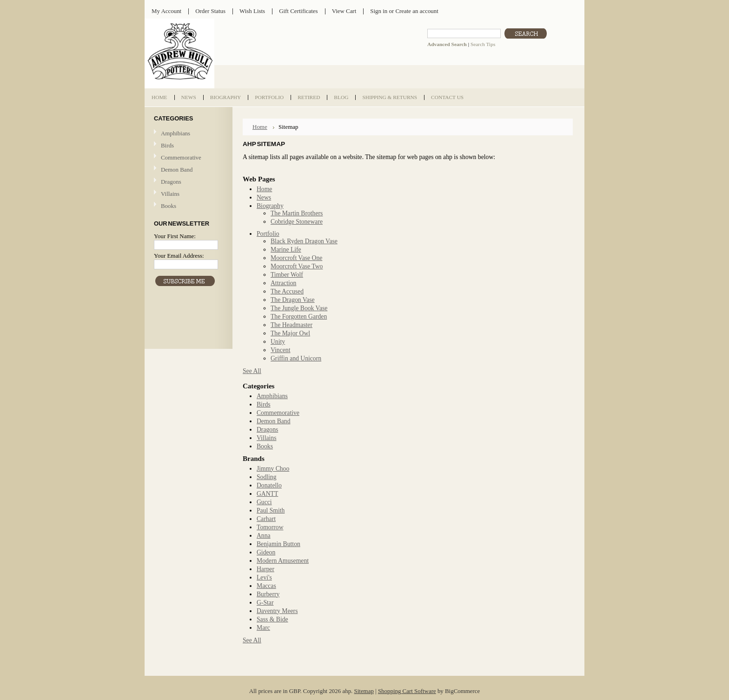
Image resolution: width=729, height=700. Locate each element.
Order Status (210, 11)
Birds (167, 145)
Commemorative (181, 157)
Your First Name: (175, 236)
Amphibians (176, 133)
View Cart (344, 11)
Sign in (379, 11)
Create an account (417, 11)
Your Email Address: (179, 256)
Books (169, 206)
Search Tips (483, 44)
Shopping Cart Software (407, 691)
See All (252, 371)
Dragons (171, 182)
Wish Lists (252, 11)
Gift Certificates (298, 11)
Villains (170, 194)
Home (260, 127)
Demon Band (177, 170)
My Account (166, 11)
